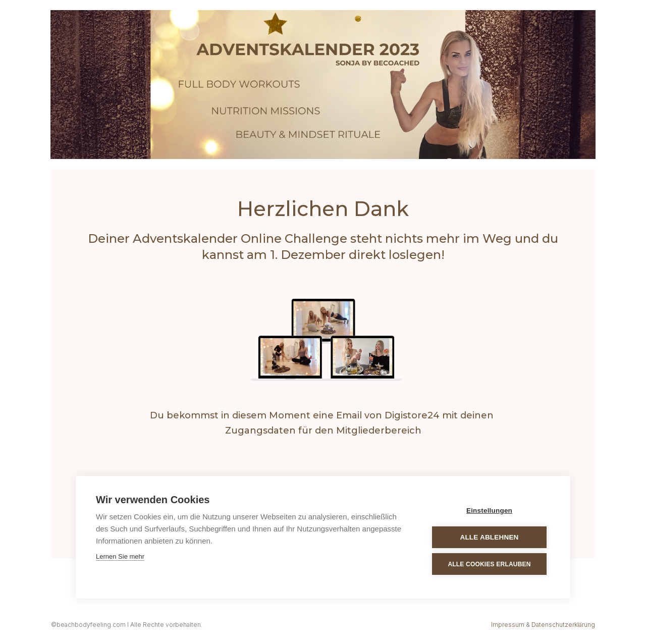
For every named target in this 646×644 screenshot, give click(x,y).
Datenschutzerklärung (563, 625)
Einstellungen (489, 511)
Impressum (508, 625)
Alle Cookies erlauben (489, 564)
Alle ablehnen (489, 537)
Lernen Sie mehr (120, 556)
